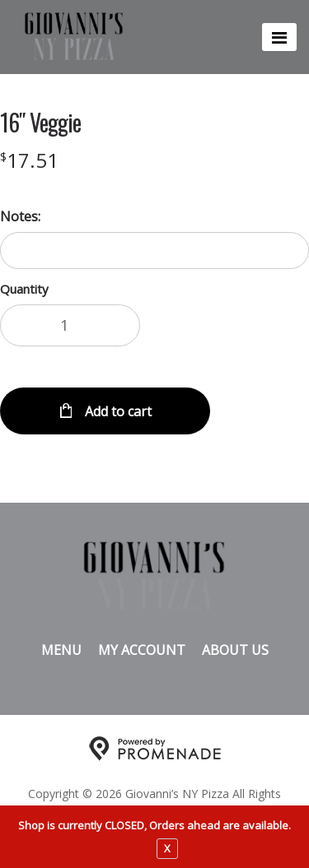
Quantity (24, 289)
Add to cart (117, 411)
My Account (142, 650)
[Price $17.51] (29, 160)
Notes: (20, 216)
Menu (61, 650)
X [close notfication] (167, 848)
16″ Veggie (40, 123)
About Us (235, 650)
